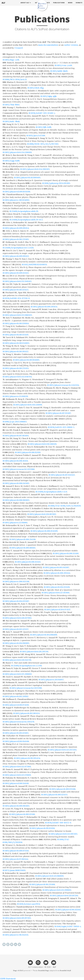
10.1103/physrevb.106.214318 (22, 539)
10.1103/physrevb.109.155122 (16, 273)
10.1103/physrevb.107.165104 (16, 436)
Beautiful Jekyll (65, 971)
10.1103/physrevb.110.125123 (15, 290)
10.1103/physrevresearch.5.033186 (19, 469)
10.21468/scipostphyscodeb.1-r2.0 (51, 492)
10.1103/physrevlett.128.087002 (42, 514)
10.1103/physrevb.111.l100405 (27, 177)
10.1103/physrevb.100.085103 (16, 806)
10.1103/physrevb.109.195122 (16, 256)
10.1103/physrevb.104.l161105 (16, 643)
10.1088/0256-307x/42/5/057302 (43, 144)
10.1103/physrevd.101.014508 (16, 741)
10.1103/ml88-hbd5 (59, 71)
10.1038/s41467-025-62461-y (42, 113)
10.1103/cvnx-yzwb (63, 65)
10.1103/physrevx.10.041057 (51, 680)
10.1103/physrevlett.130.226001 (28, 405)
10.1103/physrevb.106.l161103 (16, 500)
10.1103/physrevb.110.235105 (16, 239)
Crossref (19, 48)
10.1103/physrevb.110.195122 (15, 351)
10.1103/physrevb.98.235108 (42, 884)
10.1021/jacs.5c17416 (36, 135)
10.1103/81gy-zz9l (11, 60)
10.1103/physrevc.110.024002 (16, 200)
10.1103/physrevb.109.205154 (44, 307)
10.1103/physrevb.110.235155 (16, 368)
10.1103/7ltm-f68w (11, 105)
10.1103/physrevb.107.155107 (58, 413)
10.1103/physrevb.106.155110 (66, 553)
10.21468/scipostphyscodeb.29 (24, 211)
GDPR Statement (8, 979)
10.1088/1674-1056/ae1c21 (15, 79)
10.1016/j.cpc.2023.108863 (15, 422)
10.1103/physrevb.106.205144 (57, 573)
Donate (79, 5)
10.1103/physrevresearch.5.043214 (63, 385)
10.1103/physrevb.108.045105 (16, 483)
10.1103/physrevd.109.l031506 (16, 192)
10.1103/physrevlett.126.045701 (17, 660)
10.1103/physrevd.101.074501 (16, 705)
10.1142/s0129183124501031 (34, 264)
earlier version (71, 45)
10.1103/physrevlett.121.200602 (57, 890)
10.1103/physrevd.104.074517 (57, 609)
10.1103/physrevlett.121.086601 (49, 876)
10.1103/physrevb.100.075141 (16, 851)
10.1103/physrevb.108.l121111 (28, 452)
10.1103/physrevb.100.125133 (54, 795)
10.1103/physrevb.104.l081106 (44, 635)
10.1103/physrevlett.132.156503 (17, 281)
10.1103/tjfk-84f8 (43, 127)
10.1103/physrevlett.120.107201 (64, 895)
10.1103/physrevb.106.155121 (28, 562)
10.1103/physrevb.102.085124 (26, 713)
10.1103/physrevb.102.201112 (15, 696)
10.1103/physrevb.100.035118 (62, 789)
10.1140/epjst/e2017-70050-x (68, 926)
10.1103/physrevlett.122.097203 (63, 834)
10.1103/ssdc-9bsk (11, 121)
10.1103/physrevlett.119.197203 (17, 918)
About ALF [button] (25, 5)
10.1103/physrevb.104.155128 (57, 587)
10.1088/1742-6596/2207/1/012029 (64, 506)
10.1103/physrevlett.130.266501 (42, 444)
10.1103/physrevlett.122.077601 (17, 767)
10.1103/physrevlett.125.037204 (62, 750)
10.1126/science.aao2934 (28, 904)
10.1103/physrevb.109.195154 (16, 228)
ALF (3, 5)
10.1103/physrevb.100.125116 (22, 814)
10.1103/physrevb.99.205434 (27, 758)
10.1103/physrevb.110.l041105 (26, 360)
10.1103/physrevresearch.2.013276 (18, 722)
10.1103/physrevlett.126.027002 (17, 618)
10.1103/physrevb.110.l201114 (16, 323)
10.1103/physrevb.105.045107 (56, 567)
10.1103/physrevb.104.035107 (16, 601)
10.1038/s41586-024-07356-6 (16, 298)
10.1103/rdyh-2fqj (35, 88)
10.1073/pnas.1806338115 (14, 870)
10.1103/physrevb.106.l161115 (22, 548)
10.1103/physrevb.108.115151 (15, 461)
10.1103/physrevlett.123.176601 (17, 775)
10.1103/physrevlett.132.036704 (17, 377)
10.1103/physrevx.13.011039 (15, 396)
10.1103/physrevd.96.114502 (68, 910)
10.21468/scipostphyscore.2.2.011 (26, 666)
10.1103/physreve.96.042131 (15, 935)
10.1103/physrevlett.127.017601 (55, 593)
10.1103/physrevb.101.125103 (16, 733)
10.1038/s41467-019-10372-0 (58, 823)
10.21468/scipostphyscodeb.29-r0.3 (26, 220)
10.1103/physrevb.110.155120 (15, 335)
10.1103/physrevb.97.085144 (15, 859)
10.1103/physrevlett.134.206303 (35, 169)
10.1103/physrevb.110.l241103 (16, 343)
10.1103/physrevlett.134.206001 (17, 152)
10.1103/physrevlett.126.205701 (34, 651)
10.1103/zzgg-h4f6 (11, 161)
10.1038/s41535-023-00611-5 (61, 427)
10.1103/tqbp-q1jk (48, 96)
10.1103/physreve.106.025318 (16, 581)
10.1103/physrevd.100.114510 (16, 783)
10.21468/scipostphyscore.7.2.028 (18, 248)
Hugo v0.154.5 (18, 971)
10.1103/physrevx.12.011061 (15, 523)
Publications (59, 5)
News (70, 5)
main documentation (48, 45)
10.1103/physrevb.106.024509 (44, 531)
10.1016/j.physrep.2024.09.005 (56, 183)
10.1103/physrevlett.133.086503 (17, 315)
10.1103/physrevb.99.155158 (42, 828)
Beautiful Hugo (44, 971)
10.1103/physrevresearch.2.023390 (26, 688)
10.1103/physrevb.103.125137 (16, 629)
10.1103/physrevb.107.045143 (62, 475)
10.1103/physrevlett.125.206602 (17, 674)
